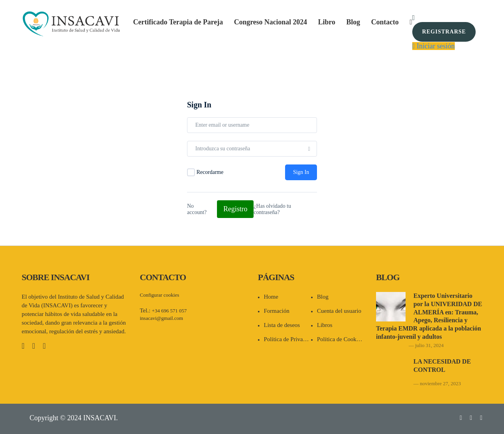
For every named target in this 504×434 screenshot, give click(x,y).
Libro (327, 22)
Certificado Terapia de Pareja (178, 22)
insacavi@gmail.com (161, 318)
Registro (235, 209)
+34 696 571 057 (170, 311)
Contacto (385, 22)
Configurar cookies (159, 295)
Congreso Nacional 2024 (271, 22)
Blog (353, 22)
